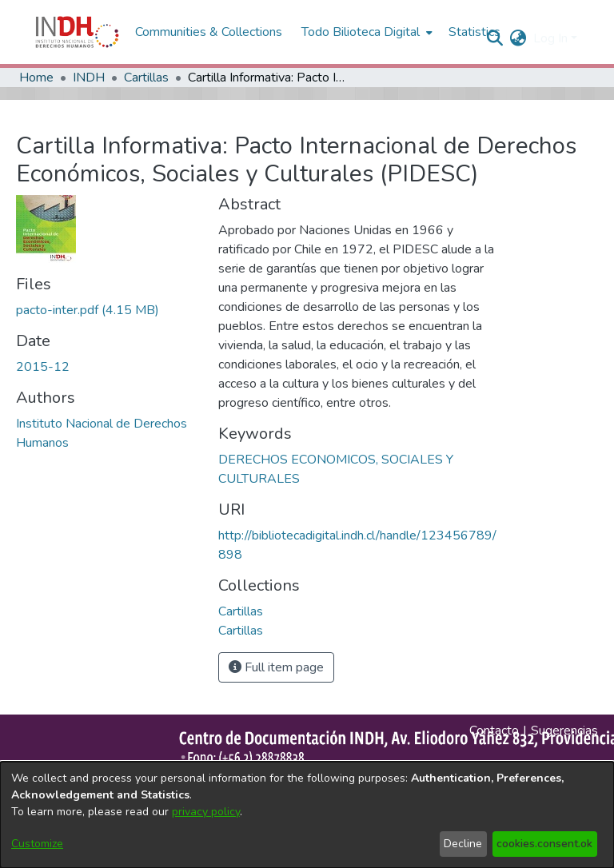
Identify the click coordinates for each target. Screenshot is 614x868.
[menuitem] (518, 38)
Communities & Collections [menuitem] (209, 32)
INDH (89, 78)
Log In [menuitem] (550, 38)
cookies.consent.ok (544, 844)
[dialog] (307, 815)
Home (36, 78)
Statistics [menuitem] (474, 32)
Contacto (494, 731)
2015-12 (43, 367)
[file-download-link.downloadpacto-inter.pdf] (88, 310)
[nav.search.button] (495, 38)
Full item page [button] (276, 667)
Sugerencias (564, 731)
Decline (463, 844)
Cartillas (146, 78)
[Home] (77, 32)
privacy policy (206, 812)
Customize (37, 844)
